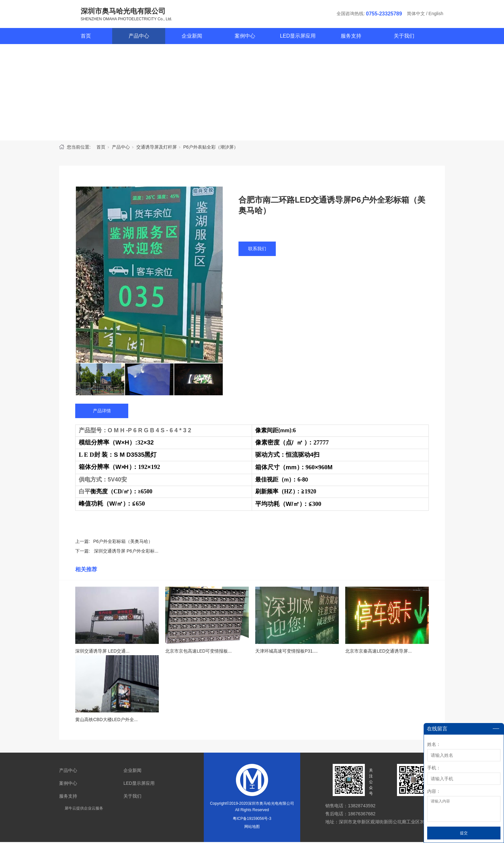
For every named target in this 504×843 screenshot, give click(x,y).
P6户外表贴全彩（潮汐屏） (211, 148)
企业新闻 (192, 37)
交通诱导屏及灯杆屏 (157, 148)
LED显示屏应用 (298, 37)
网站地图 (252, 828)
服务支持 (351, 37)
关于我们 (404, 37)
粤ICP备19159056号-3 (252, 820)
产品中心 (139, 37)
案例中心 (245, 37)
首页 (86, 37)
